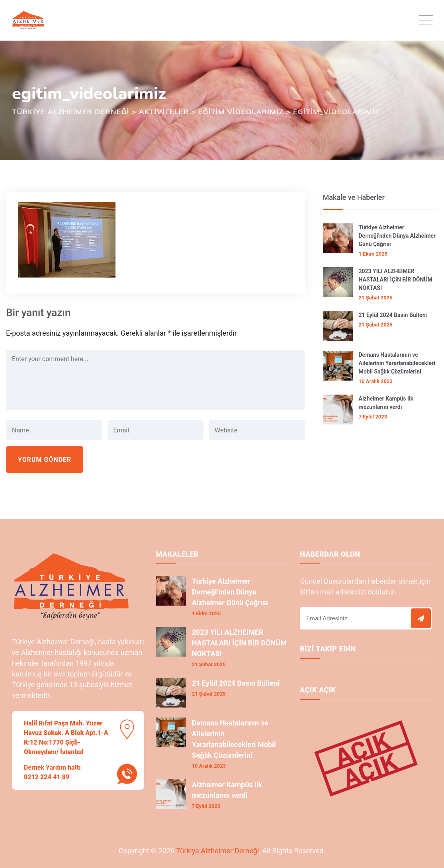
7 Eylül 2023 (373, 417)
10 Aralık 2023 (376, 381)
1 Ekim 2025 (373, 254)
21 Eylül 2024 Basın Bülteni (393, 315)
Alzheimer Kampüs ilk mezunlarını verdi (386, 403)
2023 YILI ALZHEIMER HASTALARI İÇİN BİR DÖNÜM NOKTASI (396, 280)
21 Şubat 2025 (376, 298)
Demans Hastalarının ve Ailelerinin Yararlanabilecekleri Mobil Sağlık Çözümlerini (397, 363)
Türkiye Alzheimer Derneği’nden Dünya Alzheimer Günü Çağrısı (397, 236)
